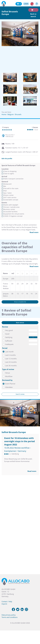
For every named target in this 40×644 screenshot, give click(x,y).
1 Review (35, 127)
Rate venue (20, 323)
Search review (20, 394)
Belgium (11, 114)
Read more (34, 232)
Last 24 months (11, 362)
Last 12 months (11, 359)
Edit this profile (7, 159)
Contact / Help (7, 601)
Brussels (18, 114)
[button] (6, 91)
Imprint (4, 604)
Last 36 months (11, 366)
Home (4, 114)
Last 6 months (10, 355)
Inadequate (9, 344)
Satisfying (9, 337)
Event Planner (10, 384)
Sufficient (9, 341)
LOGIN (26, 4)
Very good (9, 330)
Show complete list (20, 302)
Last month (9, 352)
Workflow (9, 376)
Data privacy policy (9, 615)
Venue (8, 373)
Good (7, 334)
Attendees (9, 387)
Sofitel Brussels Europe (14, 432)
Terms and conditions (10, 617)
